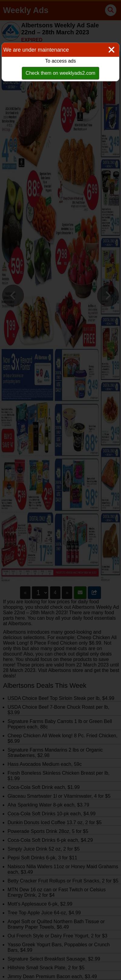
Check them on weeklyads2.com (60, 73)
